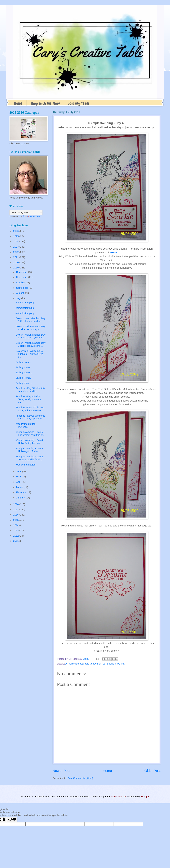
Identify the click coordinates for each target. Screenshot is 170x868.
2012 (16, 536)
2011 (16, 541)
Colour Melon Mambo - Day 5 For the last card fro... (31, 320)
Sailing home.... (24, 367)
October (21, 283)
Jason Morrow (118, 797)
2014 (16, 525)
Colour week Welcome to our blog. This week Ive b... (29, 354)
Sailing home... (24, 373)
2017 (16, 510)
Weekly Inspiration (26, 465)
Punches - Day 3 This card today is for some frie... (30, 409)
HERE (114, 252)
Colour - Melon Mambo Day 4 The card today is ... (31, 328)
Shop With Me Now (45, 103)
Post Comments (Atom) (80, 778)
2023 (16, 247)
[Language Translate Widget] (26, 212)
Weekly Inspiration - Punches (26, 425)
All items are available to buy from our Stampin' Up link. (95, 664)
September (22, 288)
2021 (16, 257)
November (22, 277)
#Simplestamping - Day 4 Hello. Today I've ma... (30, 442)
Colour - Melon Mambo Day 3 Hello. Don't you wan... (31, 336)
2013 (16, 530)
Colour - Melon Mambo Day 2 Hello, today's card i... (31, 344)
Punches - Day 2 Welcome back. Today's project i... (30, 417)
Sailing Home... (24, 362)
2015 (16, 520)
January (21, 498)
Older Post (152, 771)
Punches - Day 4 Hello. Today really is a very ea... (28, 399)
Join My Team (78, 103)
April (19, 482)
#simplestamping (25, 303)
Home (18, 103)
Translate (31, 217)
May (19, 477)
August (20, 293)
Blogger (145, 797)
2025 (16, 236)
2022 (16, 252)
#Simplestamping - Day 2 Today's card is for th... (30, 458)
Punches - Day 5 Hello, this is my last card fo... (30, 390)
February (21, 492)
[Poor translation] (12, 820)
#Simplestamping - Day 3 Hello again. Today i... (30, 450)
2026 (16, 231)
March (20, 487)
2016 (16, 515)
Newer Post (61, 771)
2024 (16, 241)
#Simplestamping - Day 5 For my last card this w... (30, 434)
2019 (16, 268)
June (19, 471)
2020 (16, 262)
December (22, 272)
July (19, 298)
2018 (16, 504)
